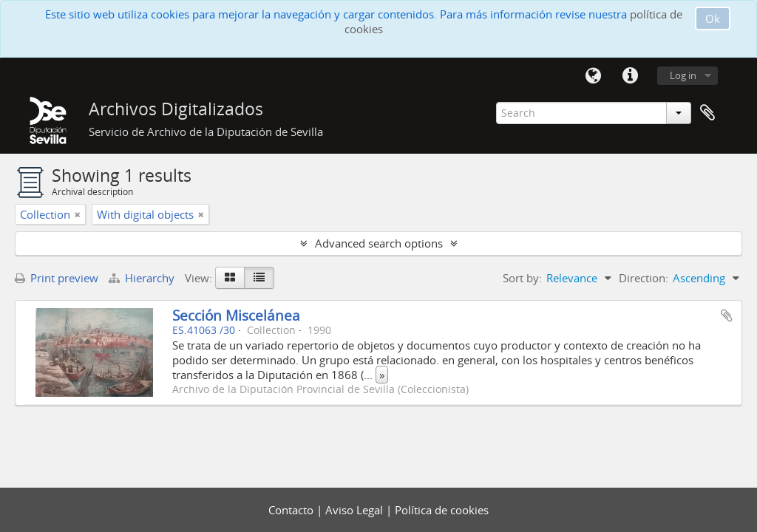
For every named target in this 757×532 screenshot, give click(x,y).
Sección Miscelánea (236, 315)
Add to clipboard (727, 316)
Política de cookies (442, 510)
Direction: (644, 278)
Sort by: (522, 278)
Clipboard (707, 113)
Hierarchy (143, 278)
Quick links (630, 76)
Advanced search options (379, 243)
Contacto (292, 510)
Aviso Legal (356, 510)
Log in (683, 75)
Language (593, 76)
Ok (713, 18)
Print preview (57, 278)
